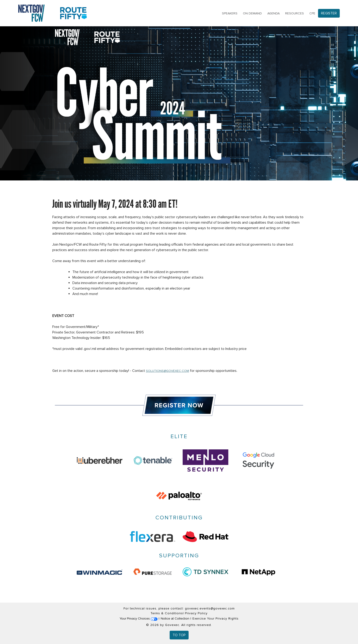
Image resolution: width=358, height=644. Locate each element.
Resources (295, 13)
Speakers (230, 13)
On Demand (252, 13)
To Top (179, 635)
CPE (312, 13)
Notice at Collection (175, 619)
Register (329, 13)
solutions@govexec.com (167, 371)
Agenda (274, 13)
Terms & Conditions (167, 613)
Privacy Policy (196, 613)
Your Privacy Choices (139, 619)
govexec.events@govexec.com (210, 608)
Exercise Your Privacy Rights (216, 619)
